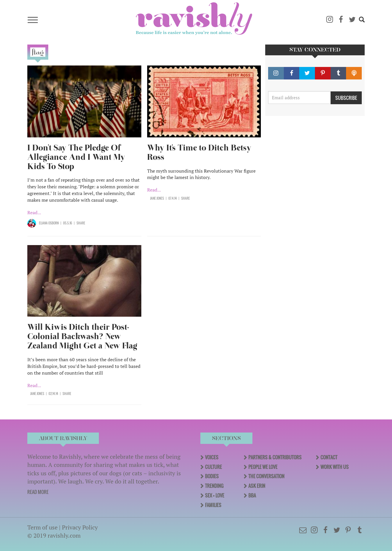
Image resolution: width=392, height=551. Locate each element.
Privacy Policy (80, 527)
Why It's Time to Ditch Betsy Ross (199, 152)
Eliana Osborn (49, 223)
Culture (213, 467)
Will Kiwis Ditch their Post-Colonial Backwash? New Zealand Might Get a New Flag (82, 336)
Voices (212, 457)
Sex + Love (215, 495)
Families (213, 505)
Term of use (42, 527)
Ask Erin (257, 486)
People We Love (263, 467)
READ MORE (38, 492)
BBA (252, 495)
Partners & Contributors (275, 457)
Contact (329, 457)
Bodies (212, 476)
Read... (34, 212)
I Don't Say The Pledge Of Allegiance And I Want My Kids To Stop (76, 157)
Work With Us (335, 467)
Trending (214, 486)
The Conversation (266, 476)
